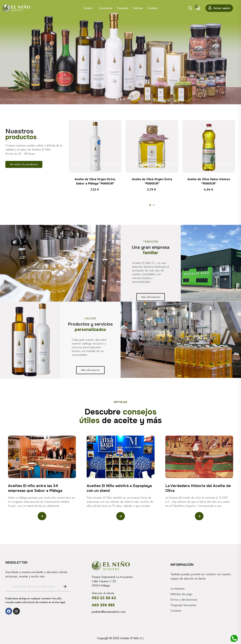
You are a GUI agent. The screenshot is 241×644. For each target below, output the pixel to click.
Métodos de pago (181, 594)
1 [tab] (150, 205)
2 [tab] (154, 205)
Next (230, 160)
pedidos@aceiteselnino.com (109, 612)
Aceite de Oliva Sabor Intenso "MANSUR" (209, 181)
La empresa (177, 589)
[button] (24, 164)
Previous (74, 160)
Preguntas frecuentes (183, 605)
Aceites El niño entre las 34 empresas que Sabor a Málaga (35, 488)
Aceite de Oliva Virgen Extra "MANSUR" (152, 181)
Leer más (42, 516)
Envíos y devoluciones (184, 600)
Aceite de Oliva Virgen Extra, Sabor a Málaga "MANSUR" (95, 181)
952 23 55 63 (104, 598)
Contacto (176, 611)
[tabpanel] (95, 160)
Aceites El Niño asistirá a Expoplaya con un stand (119, 488)
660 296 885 (103, 605)
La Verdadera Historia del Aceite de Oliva (198, 488)
